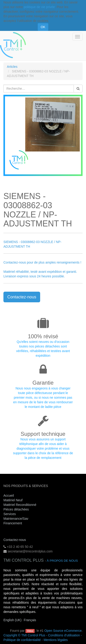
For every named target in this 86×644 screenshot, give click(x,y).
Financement (13, 523)
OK (43, 27)
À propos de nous (62, 561)
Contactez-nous (22, 297)
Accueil (9, 496)
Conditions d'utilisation (64, 635)
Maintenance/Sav (16, 519)
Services (10, 514)
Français (30, 620)
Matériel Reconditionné (20, 505)
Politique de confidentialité (22, 640)
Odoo (30, 631)
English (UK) (12, 620)
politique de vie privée (39, 7)
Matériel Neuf (13, 500)
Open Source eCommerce (63, 631)
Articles (12, 67)
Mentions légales (56, 640)
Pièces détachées (16, 509)
